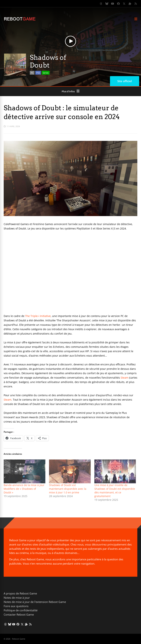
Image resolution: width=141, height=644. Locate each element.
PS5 (38, 73)
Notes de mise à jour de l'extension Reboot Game (35, 602)
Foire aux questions (16, 606)
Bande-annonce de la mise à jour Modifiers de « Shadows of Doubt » (24, 489)
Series (46, 73)
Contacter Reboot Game (19, 614)
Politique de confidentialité (21, 610)
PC (32, 73)
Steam (124, 378)
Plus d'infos (68, 91)
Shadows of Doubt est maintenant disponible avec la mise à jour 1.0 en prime (68, 489)
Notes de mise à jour (17, 598)
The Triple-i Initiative (38, 316)
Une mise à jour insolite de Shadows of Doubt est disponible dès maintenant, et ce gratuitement (115, 491)
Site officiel (125, 81)
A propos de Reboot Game (20, 593)
